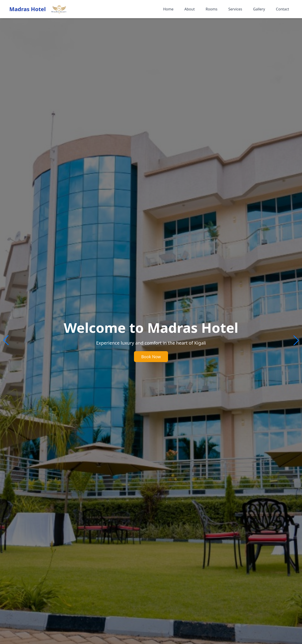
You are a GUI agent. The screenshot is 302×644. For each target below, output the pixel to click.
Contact (282, 9)
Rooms (211, 9)
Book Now (151, 357)
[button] (296, 340)
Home (168, 9)
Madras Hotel (27, 9)
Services (235, 9)
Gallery (259, 9)
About (189, 9)
